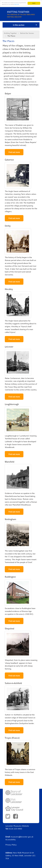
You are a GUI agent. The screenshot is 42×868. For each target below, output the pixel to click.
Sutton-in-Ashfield (13, 683)
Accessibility (10, 840)
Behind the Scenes (27, 33)
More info (17, 4)
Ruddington (10, 577)
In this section (19, 25)
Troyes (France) (12, 738)
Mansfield (10, 462)
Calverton (9, 160)
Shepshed (9, 629)
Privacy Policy (11, 845)
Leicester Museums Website (17, 826)
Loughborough (12, 404)
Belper (8, 94)
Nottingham (10, 519)
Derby (8, 226)
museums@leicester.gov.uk (22, 837)
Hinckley (9, 289)
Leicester (9, 347)
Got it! (34, 3)
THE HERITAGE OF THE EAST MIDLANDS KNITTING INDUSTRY (25, 14)
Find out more (14, 152)
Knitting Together (10, 33)
